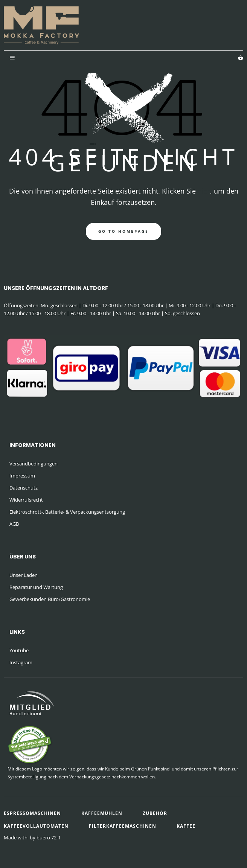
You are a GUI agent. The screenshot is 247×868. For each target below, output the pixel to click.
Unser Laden (24, 575)
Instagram (21, 662)
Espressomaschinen (32, 813)
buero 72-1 (49, 837)
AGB (14, 524)
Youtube (19, 650)
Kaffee (186, 826)
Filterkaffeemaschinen (123, 826)
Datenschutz (24, 488)
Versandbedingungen (34, 464)
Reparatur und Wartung (36, 587)
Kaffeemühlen (102, 813)
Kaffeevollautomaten (36, 826)
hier (204, 191)
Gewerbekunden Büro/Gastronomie (50, 599)
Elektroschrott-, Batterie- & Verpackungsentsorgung (67, 512)
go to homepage (123, 231)
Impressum (22, 476)
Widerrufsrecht (26, 500)
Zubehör (155, 813)
